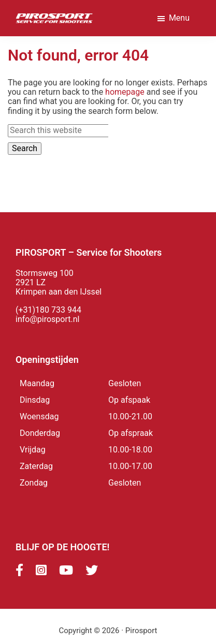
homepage (125, 92)
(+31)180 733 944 (48, 310)
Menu (179, 18)
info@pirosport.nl (47, 319)
